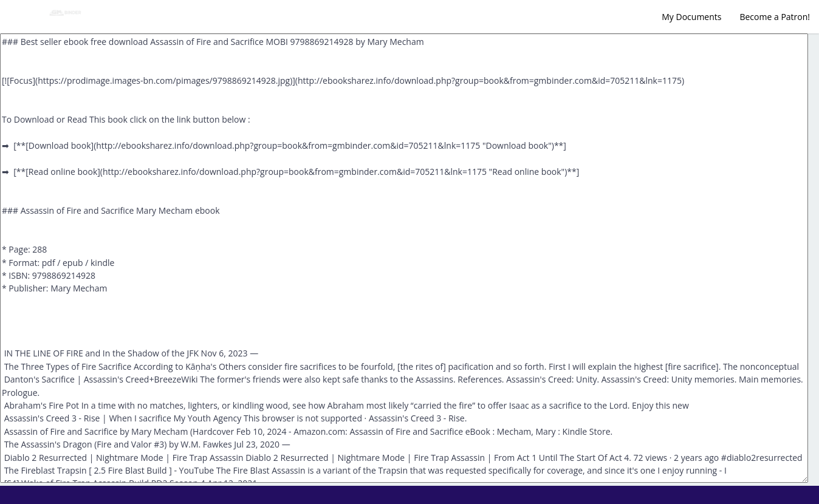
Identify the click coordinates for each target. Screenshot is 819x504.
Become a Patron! (775, 17)
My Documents (691, 17)
